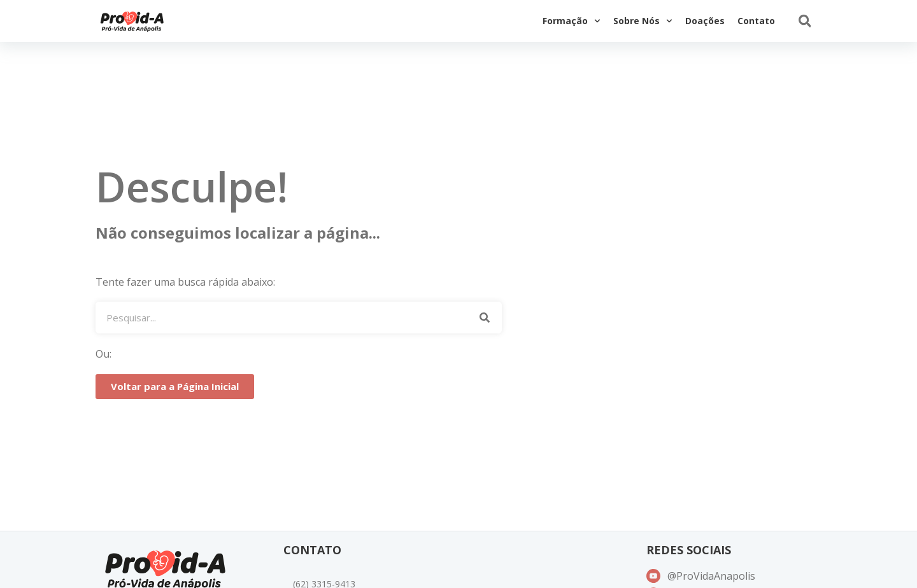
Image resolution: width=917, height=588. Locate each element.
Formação (572, 21)
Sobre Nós (643, 21)
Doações (705, 21)
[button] (805, 21)
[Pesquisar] (484, 318)
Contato (756, 21)
